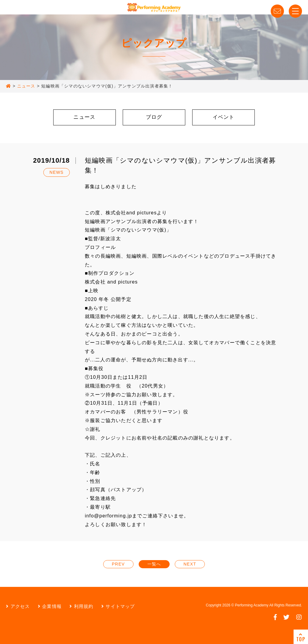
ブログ (154, 117)
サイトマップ (118, 606)
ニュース (84, 117)
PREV (118, 564)
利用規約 (81, 606)
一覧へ (154, 564)
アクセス (18, 606)
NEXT (190, 564)
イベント (224, 117)
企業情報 (50, 606)
